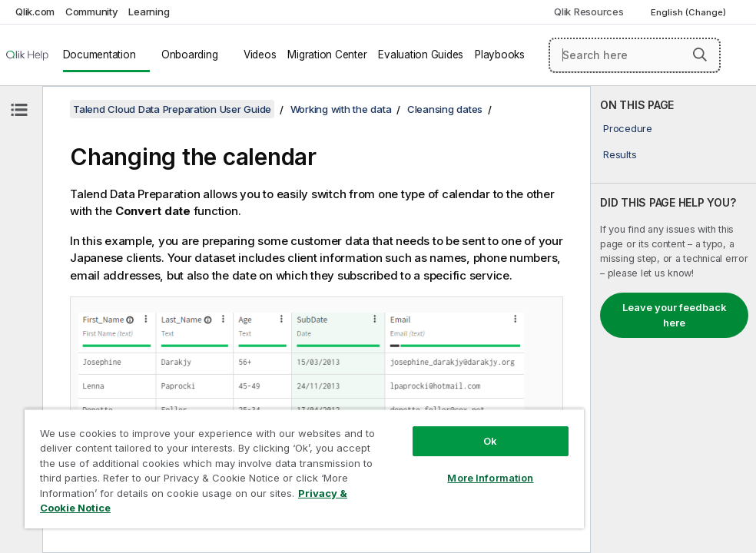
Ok (490, 441)
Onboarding (190, 55)
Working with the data (341, 109)
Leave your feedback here (675, 315)
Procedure (628, 128)
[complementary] (673, 320)
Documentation (99, 55)
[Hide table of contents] (19, 110)
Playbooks (500, 55)
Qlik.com (35, 12)
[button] (700, 55)
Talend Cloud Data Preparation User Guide (172, 109)
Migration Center (327, 55)
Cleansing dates (445, 109)
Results (620, 154)
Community (92, 12)
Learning (149, 12)
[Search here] (635, 55)
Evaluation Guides (421, 55)
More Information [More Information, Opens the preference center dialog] (490, 478)
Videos (260, 55)
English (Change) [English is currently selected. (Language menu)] (690, 12)
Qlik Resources (589, 12)
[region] (304, 469)
